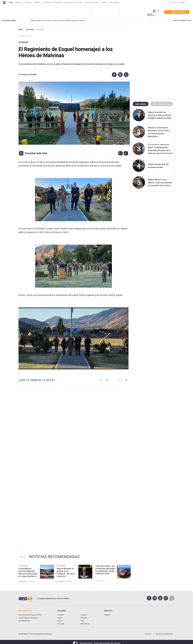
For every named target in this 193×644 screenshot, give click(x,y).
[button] (114, 75)
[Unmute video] (73, 338)
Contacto (148, 634)
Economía (61, 624)
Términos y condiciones (164, 634)
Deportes (84, 615)
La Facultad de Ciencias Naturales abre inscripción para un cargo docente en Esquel (28, 574)
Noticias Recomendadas (54, 557)
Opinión (60, 618)
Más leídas (141, 104)
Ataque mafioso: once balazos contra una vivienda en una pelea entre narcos (160, 183)
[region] (153, 44)
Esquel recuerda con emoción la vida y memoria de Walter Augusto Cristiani (52, 21)
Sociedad (23, 42)
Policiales (84, 618)
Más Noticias (85, 624)
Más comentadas (162, 104)
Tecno (83, 621)
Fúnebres (107, 615)
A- (126, 153)
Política (60, 621)
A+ (120, 153)
